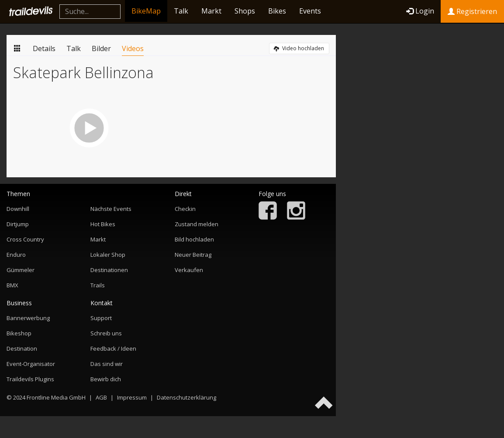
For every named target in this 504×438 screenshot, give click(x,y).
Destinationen (109, 270)
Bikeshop (19, 333)
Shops (245, 11)
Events (310, 11)
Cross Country (25, 239)
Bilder (101, 48)
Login (420, 11)
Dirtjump (18, 224)
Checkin (185, 209)
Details (44, 48)
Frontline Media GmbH (56, 397)
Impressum (132, 397)
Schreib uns (106, 333)
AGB (101, 397)
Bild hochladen (194, 239)
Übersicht (17, 48)
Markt (211, 11)
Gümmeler (21, 270)
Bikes (277, 11)
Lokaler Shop (108, 255)
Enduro (16, 255)
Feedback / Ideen (113, 348)
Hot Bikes (103, 224)
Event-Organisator (31, 364)
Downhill (18, 209)
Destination (22, 348)
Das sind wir (107, 364)
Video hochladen (299, 48)
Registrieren (472, 11)
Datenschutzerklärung (186, 397)
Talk (181, 11)
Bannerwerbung (28, 318)
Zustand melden (197, 224)
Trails (98, 285)
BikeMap (146, 11)
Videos (133, 48)
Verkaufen (189, 270)
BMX (12, 285)
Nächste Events (111, 209)
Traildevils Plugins (30, 379)
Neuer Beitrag (193, 255)
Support (101, 318)
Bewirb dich (106, 379)
